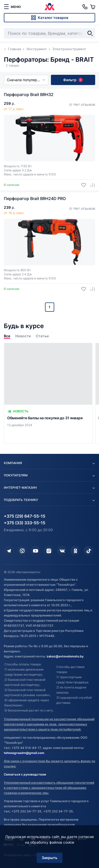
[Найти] (90, 33)
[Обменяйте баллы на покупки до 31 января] (48, 393)
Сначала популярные (26, 80)
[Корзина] (93, 7)
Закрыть (49, 858)
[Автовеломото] (50, 7)
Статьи (42, 336)
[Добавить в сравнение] (91, 185)
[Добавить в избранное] (82, 185)
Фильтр (73, 80)
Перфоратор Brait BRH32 (29, 95)
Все (7, 336)
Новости (23, 336)
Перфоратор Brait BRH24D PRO (35, 198)
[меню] (12, 7)
